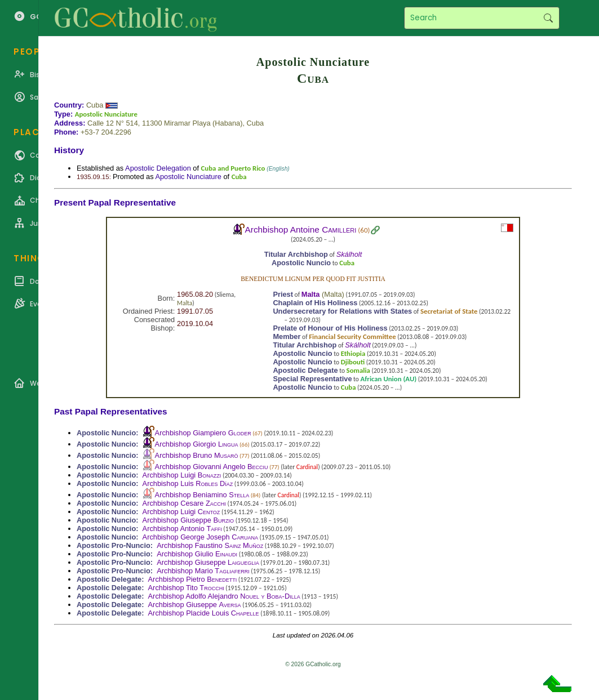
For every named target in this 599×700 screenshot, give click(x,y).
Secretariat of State (449, 311)
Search (548, 18)
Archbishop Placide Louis (204, 613)
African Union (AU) (389, 379)
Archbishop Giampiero (203, 433)
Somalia (358, 370)
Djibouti (353, 362)
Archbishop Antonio (182, 529)
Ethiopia (353, 353)
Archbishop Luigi (182, 475)
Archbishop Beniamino (202, 495)
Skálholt (349, 254)
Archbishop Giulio (197, 554)
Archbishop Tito (186, 588)
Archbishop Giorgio (197, 444)
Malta (185, 303)
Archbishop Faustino (210, 545)
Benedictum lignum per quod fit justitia (313, 279)
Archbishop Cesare (184, 503)
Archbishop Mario (203, 571)
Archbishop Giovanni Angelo (212, 467)
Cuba (95, 105)
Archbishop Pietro (193, 579)
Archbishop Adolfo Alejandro (224, 596)
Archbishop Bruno (197, 455)
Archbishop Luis (188, 483)
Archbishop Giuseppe (188, 520)
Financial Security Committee (352, 336)
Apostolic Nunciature (106, 114)
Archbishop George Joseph (200, 537)
